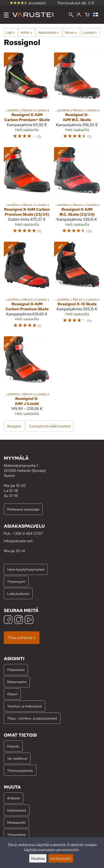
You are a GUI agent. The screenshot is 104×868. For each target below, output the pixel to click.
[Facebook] (8, 620)
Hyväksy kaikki (61, 858)
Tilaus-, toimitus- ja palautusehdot (32, 718)
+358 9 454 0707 (28, 534)
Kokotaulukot (17, 810)
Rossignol (14, 426)
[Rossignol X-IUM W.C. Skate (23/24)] (77, 192)
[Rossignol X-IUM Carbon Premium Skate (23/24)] (27, 192)
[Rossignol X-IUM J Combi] (27, 378)
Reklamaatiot (17, 682)
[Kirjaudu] (79, 15)
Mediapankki (16, 822)
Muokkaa (38, 858)
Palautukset (16, 670)
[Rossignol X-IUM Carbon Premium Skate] (27, 287)
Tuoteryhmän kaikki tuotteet (50, 426)
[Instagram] (19, 620)
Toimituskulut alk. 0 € (76, 3)
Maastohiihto (49, 32)
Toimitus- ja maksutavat (25, 706)
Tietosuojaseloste (20, 770)
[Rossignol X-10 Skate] (77, 287)
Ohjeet (12, 694)
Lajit (10, 32)
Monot (71, 32)
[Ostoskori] (87, 15)
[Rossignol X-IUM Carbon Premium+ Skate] (27, 98)
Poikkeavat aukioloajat (23, 509)
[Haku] (71, 15)
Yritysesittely (17, 835)
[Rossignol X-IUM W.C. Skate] (77, 98)
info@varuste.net (18, 541)
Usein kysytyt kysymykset (26, 569)
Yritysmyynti (16, 581)
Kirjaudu (13, 746)
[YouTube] (29, 620)
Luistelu (90, 32)
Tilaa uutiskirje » (22, 638)
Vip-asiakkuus (17, 758)
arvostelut (28, 3)
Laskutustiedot (18, 594)
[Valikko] (6, 15)
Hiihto (26, 32)
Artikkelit (14, 798)
